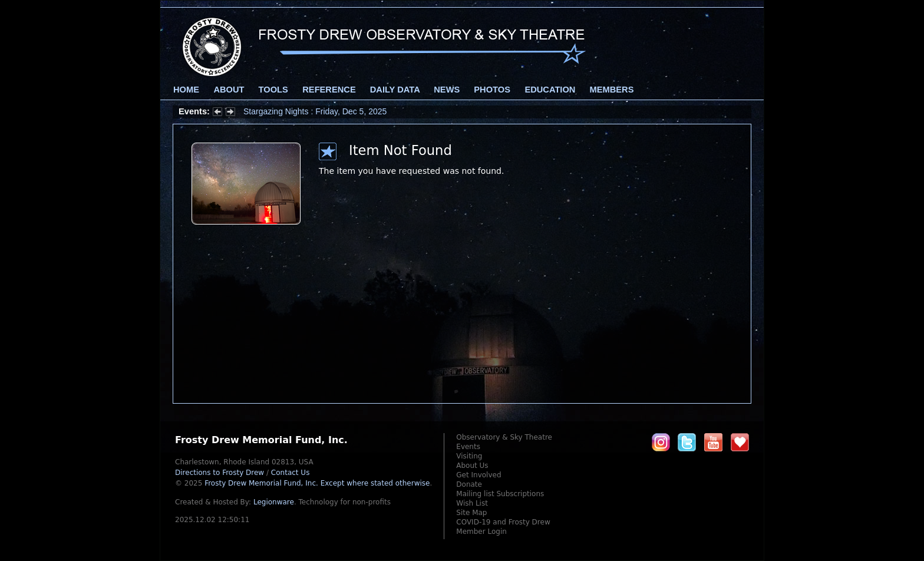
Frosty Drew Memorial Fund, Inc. (317, 483)
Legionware (274, 502)
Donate (469, 484)
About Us (472, 466)
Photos (492, 90)
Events (468, 447)
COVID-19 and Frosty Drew (503, 522)
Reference (329, 90)
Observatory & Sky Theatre (504, 437)
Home (186, 90)
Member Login (481, 532)
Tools (273, 90)
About (229, 90)
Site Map (471, 513)
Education (550, 90)
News (447, 90)
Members (612, 90)
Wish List (472, 503)
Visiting (469, 456)
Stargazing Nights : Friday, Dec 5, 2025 (315, 111)
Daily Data (395, 90)
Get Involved (478, 475)
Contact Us (291, 473)
